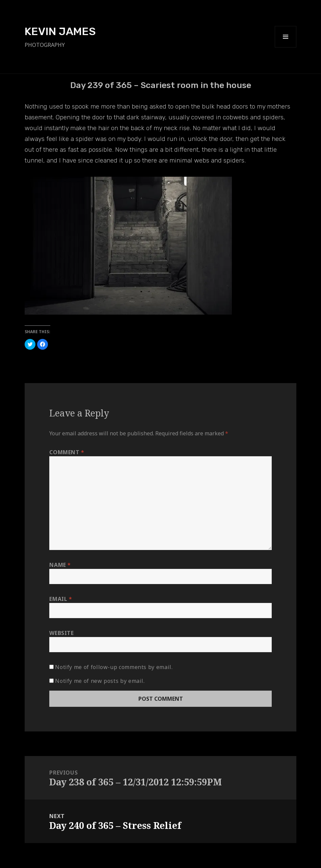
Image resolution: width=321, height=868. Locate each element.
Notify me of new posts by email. (100, 681)
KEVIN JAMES (60, 31)
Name (60, 565)
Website (61, 633)
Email (61, 599)
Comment (67, 452)
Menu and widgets (286, 47)
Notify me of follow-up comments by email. (114, 667)
